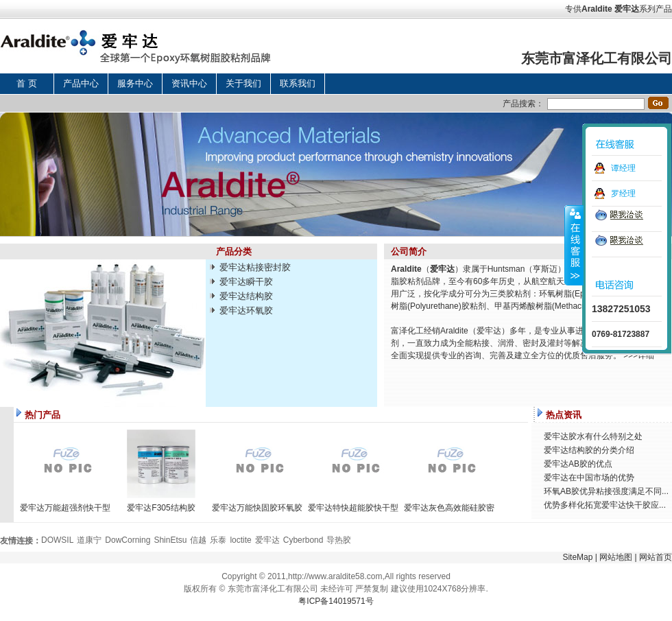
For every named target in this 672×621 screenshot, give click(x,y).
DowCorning (128, 540)
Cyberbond (303, 540)
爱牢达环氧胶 (246, 310)
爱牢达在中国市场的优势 (589, 478)
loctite (240, 540)
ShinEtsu (170, 540)
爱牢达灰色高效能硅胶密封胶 (449, 508)
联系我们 (298, 83)
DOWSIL (57, 540)
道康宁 (89, 540)
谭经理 (623, 168)
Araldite (597, 9)
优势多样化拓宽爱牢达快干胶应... (605, 505)
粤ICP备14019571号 (336, 601)
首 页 (27, 83)
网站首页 (656, 557)
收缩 (574, 245)
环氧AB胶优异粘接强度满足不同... (606, 491)
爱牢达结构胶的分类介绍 (589, 450)
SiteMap (577, 557)
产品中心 (81, 83)
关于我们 (243, 83)
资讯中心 (189, 83)
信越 (198, 540)
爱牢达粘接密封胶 (255, 267)
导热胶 (339, 540)
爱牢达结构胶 (246, 296)
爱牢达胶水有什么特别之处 (593, 436)
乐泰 (218, 540)
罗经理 (623, 194)
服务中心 (135, 83)
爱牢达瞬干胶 (246, 282)
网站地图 (616, 557)
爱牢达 (627, 9)
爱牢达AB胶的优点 (578, 464)
